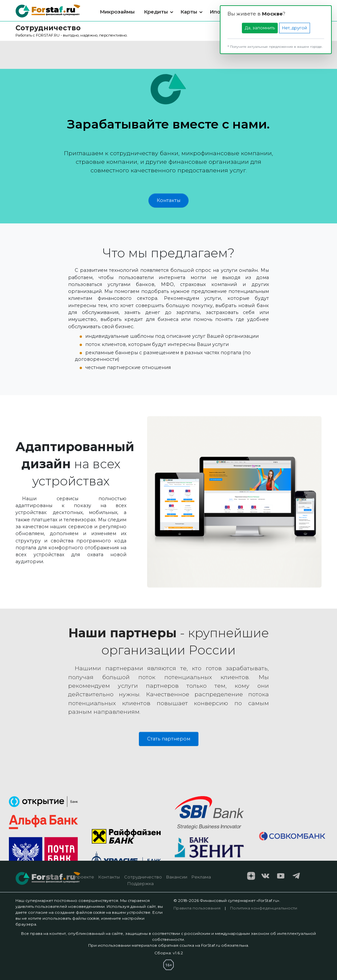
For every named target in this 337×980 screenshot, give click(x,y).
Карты (189, 12)
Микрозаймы (117, 12)
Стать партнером (169, 739)
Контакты (168, 200)
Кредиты (156, 12)
